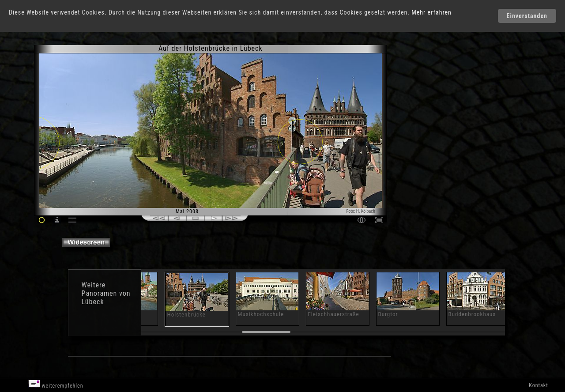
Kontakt (538, 385)
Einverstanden (527, 16)
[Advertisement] (425, 119)
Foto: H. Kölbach (361, 211)
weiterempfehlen (56, 384)
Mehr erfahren (431, 12)
